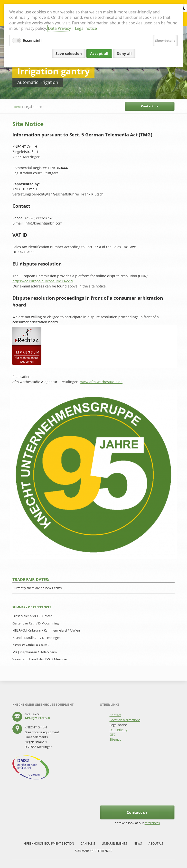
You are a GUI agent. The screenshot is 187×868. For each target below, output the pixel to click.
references (152, 823)
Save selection (69, 53)
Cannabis (88, 843)
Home (17, 107)
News (138, 843)
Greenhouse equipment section (49, 843)
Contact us (150, 106)
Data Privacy (59, 28)
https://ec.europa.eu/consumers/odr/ (43, 281)
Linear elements (114, 843)
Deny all (124, 53)
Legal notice (86, 28)
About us (156, 843)
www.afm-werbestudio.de (101, 382)
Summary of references (94, 851)
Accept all (99, 53)
